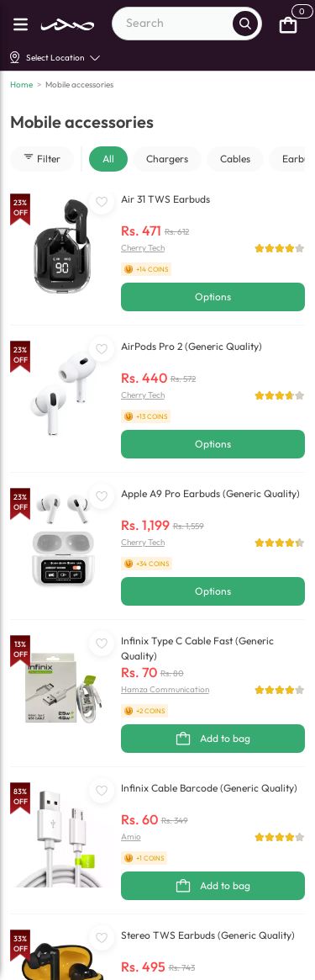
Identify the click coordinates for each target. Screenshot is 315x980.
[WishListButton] (102, 202)
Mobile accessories (79, 85)
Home (21, 85)
